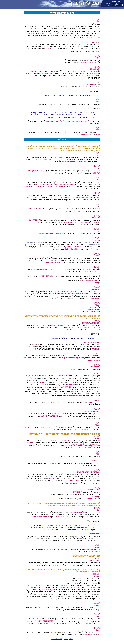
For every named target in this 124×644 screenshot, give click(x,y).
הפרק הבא (68, 639)
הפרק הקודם (57, 639)
